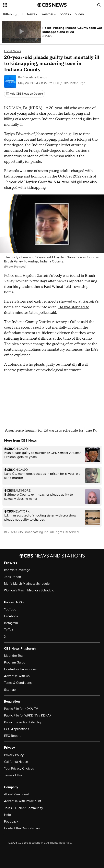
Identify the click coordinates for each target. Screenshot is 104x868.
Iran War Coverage (17, 570)
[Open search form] (99, 5)
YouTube (10, 609)
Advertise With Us (17, 676)
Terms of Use (13, 775)
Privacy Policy (14, 755)
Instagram (11, 623)
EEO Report (12, 736)
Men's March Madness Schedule (27, 584)
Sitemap (10, 690)
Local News (13, 51)
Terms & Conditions (18, 683)
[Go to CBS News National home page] (52, 5)
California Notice (16, 762)
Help (7, 815)
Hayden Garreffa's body (42, 276)
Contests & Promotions (20, 669)
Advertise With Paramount (23, 801)
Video (80, 14)
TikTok (9, 630)
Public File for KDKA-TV (21, 709)
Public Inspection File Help (23, 722)
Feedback (11, 822)
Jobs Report (13, 577)
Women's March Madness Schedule (29, 590)
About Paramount (16, 794)
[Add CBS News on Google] (24, 94)
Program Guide (15, 662)
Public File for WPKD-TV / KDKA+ (28, 715)
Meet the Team (15, 656)
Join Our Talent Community (24, 808)
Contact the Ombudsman (22, 828)
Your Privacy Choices (19, 769)
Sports (66, 14)
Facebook (11, 616)
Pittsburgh (11, 14)
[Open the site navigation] (20, 5)
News (32, 14)
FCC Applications (16, 729)
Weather (49, 14)
